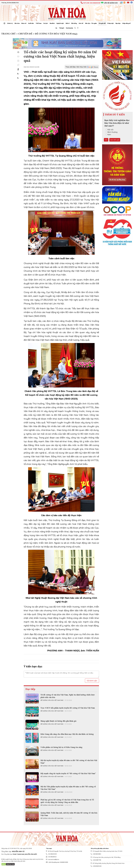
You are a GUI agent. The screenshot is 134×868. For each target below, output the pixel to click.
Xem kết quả (115, 140)
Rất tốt (109, 130)
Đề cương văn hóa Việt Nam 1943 (52, 700)
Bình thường (111, 132)
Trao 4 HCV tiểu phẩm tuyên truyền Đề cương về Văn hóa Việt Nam (68, 708)
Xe (56, 28)
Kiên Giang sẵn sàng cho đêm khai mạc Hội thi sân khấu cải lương (67, 734)
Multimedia (69, 28)
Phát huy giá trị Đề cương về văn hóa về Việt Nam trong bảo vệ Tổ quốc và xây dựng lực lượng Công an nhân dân (67, 801)
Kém (108, 134)
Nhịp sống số (126, 23)
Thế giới (61, 28)
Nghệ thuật (60, 23)
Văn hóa (17, 23)
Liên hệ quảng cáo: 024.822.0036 (57, 862)
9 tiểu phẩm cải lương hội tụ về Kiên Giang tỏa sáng (61, 747)
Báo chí (24, 23)
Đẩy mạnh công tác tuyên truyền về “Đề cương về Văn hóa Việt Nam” (68, 773)
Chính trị (10, 23)
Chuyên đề (102, 23)
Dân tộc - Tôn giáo (91, 23)
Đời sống (74, 23)
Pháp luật (110, 23)
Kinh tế (81, 23)
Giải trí (67, 23)
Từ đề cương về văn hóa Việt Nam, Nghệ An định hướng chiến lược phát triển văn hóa (68, 696)
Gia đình (52, 23)
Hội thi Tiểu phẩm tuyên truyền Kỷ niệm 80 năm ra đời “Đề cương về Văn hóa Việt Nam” (68, 788)
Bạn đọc (118, 23)
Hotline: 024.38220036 (90, 3)
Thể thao (39, 23)
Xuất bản (31, 23)
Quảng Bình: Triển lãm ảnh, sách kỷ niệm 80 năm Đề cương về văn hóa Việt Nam (69, 814)
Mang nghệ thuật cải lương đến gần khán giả (58, 721)
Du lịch (46, 23)
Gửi (106, 140)
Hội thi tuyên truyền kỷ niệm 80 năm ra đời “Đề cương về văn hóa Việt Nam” (69, 762)
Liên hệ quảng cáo (109, 3)
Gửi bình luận (92, 681)
